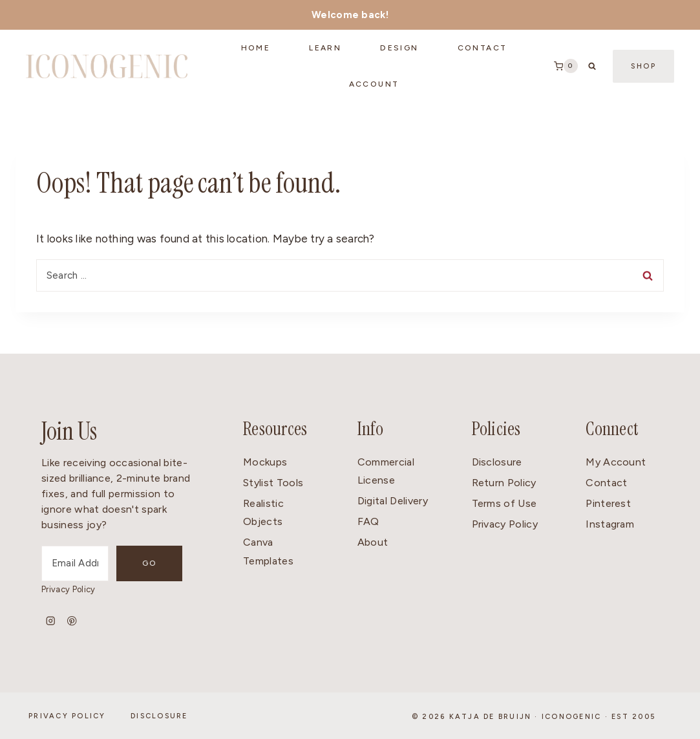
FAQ (368, 521)
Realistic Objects (263, 513)
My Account (616, 462)
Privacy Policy (68, 589)
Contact (606, 483)
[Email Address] (76, 563)
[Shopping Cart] (566, 66)
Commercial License (386, 471)
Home (256, 48)
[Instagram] (51, 621)
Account (374, 84)
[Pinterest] (72, 621)
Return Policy (504, 483)
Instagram (610, 524)
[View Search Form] (592, 66)
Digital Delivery (393, 501)
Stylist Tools (273, 483)
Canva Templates (268, 552)
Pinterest (608, 503)
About (373, 542)
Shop (643, 66)
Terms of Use (504, 503)
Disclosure (497, 462)
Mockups (265, 462)
